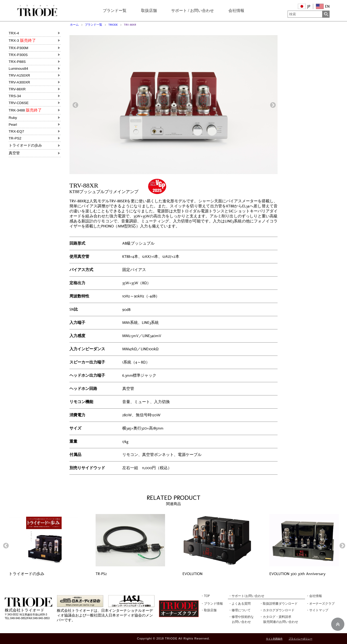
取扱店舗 (149, 11)
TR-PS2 (15, 138)
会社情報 (236, 11)
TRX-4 (14, 33)
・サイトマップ (317, 610)
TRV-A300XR (19, 82)
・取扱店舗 (209, 610)
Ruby (13, 118)
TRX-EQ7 (17, 131)
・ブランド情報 (212, 604)
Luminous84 (18, 69)
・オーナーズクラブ (320, 604)
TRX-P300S (18, 55)
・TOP (205, 596)
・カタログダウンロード (277, 610)
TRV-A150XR (19, 75)
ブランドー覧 (115, 11)
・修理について (240, 610)
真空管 (14, 153)
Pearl (13, 125)
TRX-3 (22, 40)
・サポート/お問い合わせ (246, 596)
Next (272, 105)
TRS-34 (15, 96)
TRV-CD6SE (19, 103)
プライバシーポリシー (301, 639)
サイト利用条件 (274, 639)
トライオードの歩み (25, 145)
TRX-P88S (17, 62)
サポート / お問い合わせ (193, 11)
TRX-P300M (18, 48)
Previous (75, 105)
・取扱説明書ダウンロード (279, 604)
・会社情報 (314, 596)
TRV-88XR (17, 89)
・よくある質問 (240, 604)
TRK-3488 (25, 110)
